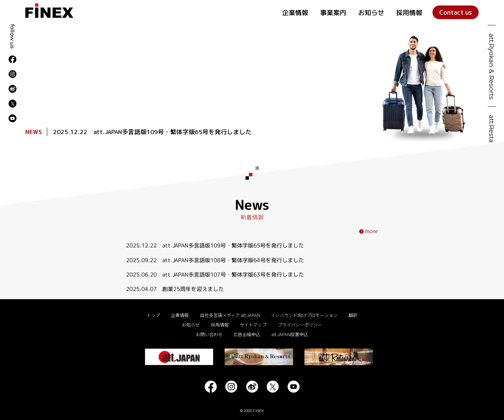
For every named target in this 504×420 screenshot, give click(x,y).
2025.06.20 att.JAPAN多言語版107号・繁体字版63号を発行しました (215, 274)
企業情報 (295, 12)
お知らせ (371, 12)
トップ (153, 316)
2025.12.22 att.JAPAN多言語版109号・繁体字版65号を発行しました (152, 132)
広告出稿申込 (247, 335)
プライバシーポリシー (300, 325)
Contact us (456, 12)
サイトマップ (253, 325)
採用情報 (409, 12)
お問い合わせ (209, 335)
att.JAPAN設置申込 (290, 335)
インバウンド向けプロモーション (304, 316)
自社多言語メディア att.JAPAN (230, 316)
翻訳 (353, 316)
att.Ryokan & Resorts (492, 67)
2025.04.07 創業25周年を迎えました (175, 289)
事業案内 (333, 12)
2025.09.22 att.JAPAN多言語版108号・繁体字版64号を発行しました (215, 260)
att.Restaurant (492, 138)
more (369, 231)
